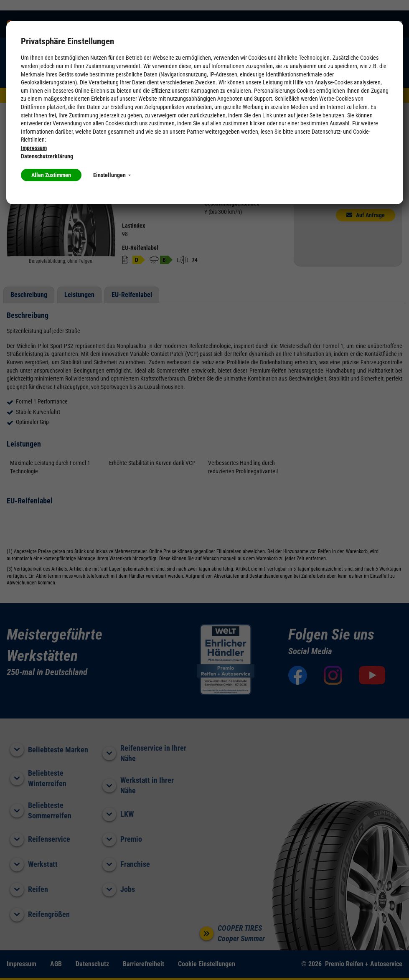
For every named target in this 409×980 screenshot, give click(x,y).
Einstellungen (112, 175)
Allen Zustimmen (51, 175)
